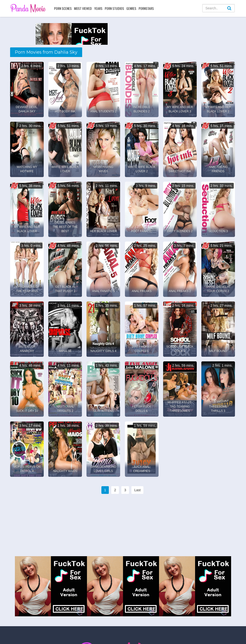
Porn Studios (114, 8)
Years (98, 8)
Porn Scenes (63, 8)
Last (137, 490)
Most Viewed (83, 8)
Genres (131, 8)
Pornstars (146, 8)
